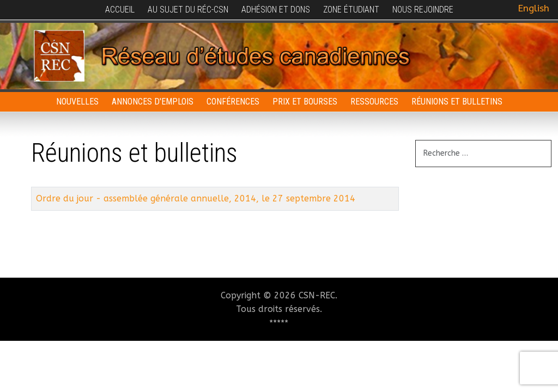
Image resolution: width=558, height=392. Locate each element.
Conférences (233, 102)
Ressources (374, 102)
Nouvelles (77, 102)
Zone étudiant (351, 10)
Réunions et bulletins (457, 102)
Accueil (120, 10)
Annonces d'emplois (153, 102)
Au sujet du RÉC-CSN (188, 10)
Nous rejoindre (423, 10)
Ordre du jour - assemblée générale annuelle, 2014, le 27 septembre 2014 (196, 198)
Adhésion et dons (276, 10)
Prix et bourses (305, 102)
